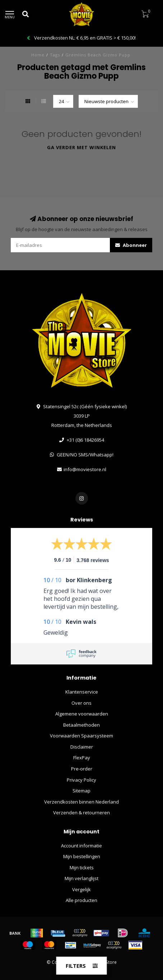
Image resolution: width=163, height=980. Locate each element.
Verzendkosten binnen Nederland (81, 802)
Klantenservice (82, 692)
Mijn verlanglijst (81, 878)
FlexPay (82, 758)
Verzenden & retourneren (81, 813)
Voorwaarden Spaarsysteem (81, 736)
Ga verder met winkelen (81, 147)
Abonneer (131, 245)
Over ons (81, 703)
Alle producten (81, 900)
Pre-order (82, 769)
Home (38, 55)
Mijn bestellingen (82, 856)
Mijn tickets (82, 868)
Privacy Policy (81, 780)
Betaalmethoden (81, 725)
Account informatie (81, 846)
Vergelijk (81, 889)
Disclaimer (82, 747)
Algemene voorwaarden (82, 714)
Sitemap (81, 791)
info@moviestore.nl (85, 469)
